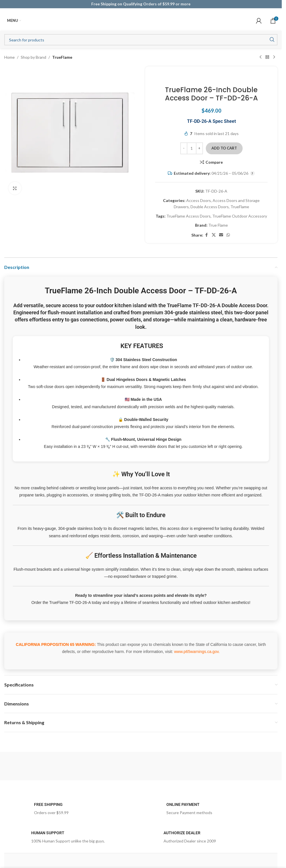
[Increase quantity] (199, 148)
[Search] (141, 40)
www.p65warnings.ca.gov (196, 652)
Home (9, 57)
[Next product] (274, 57)
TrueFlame (62, 57)
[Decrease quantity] (184, 148)
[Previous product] (260, 57)
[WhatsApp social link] (228, 235)
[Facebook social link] (207, 235)
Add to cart (224, 148)
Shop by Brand (33, 57)
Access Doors (199, 200)
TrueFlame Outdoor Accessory (240, 216)
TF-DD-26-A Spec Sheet (211, 121)
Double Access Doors (210, 207)
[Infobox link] (75, 810)
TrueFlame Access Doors (188, 216)
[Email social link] (221, 235)
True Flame (218, 225)
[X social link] (214, 235)
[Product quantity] (192, 148)
